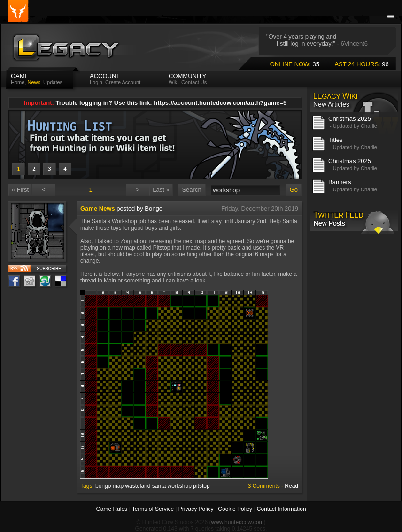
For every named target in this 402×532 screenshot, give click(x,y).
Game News (98, 208)
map (118, 486)
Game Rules (112, 509)
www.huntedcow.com (237, 522)
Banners (340, 182)
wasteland (138, 486)
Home (18, 82)
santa (159, 486)
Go (294, 190)
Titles (336, 140)
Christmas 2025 (350, 119)
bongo (103, 486)
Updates (53, 82)
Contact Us (194, 82)
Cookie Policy (235, 509)
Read (291, 486)
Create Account (123, 82)
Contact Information (282, 509)
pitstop (201, 486)
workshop (180, 486)
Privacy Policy (196, 509)
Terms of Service (153, 509)
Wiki (174, 82)
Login (96, 82)
